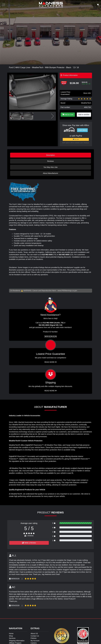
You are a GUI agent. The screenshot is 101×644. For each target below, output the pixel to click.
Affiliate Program (15, 643)
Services (12, 638)
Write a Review (29, 543)
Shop (11, 636)
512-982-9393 (47, 255)
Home (11, 633)
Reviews (50, 161)
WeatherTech (86, 103)
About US (34, 633)
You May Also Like (50, 167)
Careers (34, 643)
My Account (35, 641)
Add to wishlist (84, 115)
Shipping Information (17, 641)
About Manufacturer (50, 173)
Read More (50, 362)
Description (51, 155)
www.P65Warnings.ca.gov (67, 291)
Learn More (82, 130)
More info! (87, 93)
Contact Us (35, 636)
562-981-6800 (64, 255)
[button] (53, 92)
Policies (34, 638)
